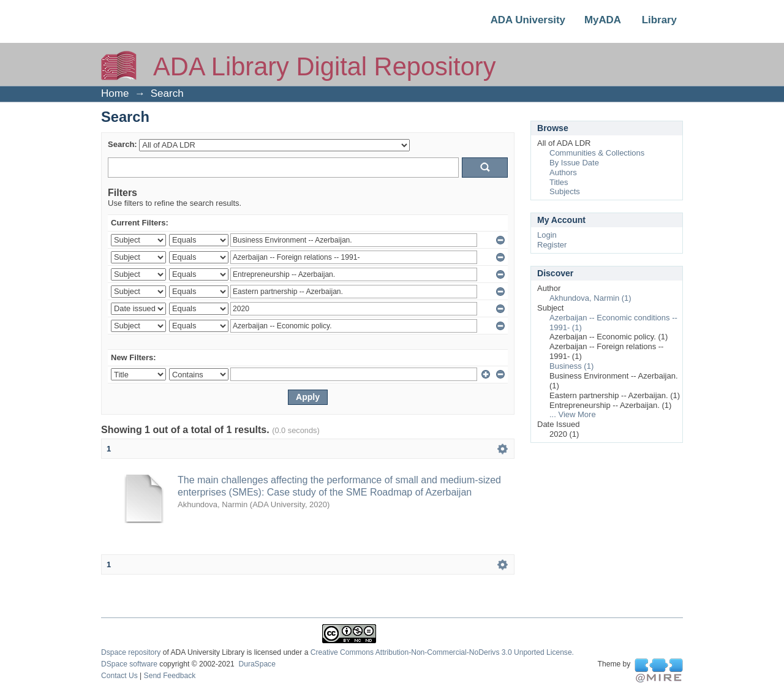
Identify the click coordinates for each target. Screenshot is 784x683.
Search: (123, 144)
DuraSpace (257, 664)
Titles (559, 182)
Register (552, 245)
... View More (573, 414)
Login (547, 235)
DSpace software (129, 664)
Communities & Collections (597, 153)
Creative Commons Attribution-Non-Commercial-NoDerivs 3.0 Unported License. (442, 652)
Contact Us (119, 676)
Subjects (565, 191)
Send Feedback (170, 676)
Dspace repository (131, 652)
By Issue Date (574, 163)
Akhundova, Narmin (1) (590, 298)
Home (115, 93)
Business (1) (571, 366)
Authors (563, 172)
